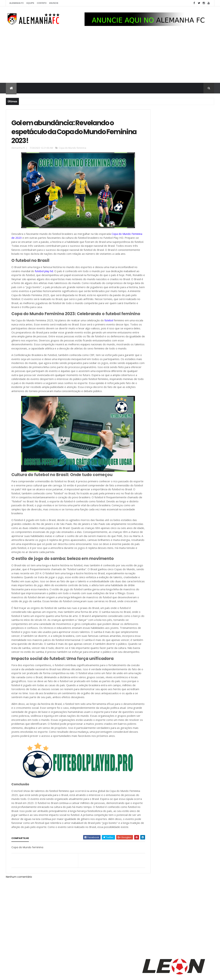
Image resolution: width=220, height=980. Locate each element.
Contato (42, 3)
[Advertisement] (110, 56)
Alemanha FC (17, 3)
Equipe (30, 3)
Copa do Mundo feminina (72, 150)
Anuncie (54, 3)
